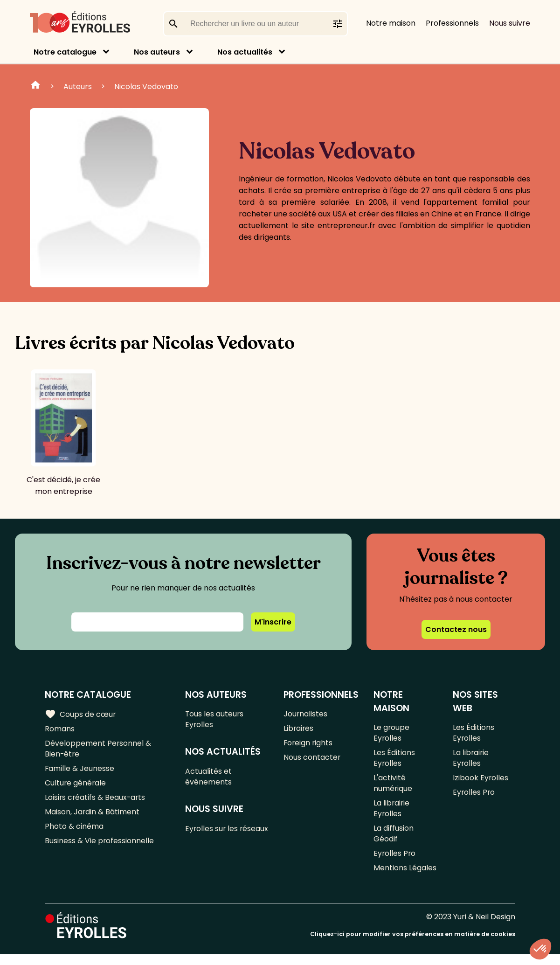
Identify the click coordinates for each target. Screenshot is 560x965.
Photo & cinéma (74, 834)
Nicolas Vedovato (146, 87)
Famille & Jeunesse (80, 772)
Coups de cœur (80, 715)
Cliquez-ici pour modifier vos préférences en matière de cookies (413, 945)
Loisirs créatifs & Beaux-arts (96, 803)
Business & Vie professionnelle (100, 849)
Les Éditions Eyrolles (394, 761)
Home (35, 86)
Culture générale (76, 788)
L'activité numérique (393, 788)
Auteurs (78, 87)
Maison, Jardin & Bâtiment (92, 818)
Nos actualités (245, 52)
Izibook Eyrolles (480, 782)
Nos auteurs (157, 52)
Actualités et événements (209, 779)
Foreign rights (309, 745)
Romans (60, 730)
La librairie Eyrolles (392, 815)
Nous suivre (510, 23)
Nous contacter (312, 760)
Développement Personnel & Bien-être (98, 751)
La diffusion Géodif (394, 842)
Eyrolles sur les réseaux (212, 839)
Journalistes (306, 714)
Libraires (299, 730)
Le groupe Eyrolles (392, 734)
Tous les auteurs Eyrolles (215, 720)
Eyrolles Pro (395, 863)
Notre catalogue (65, 52)
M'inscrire (273, 622)
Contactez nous (456, 629)
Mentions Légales (405, 878)
